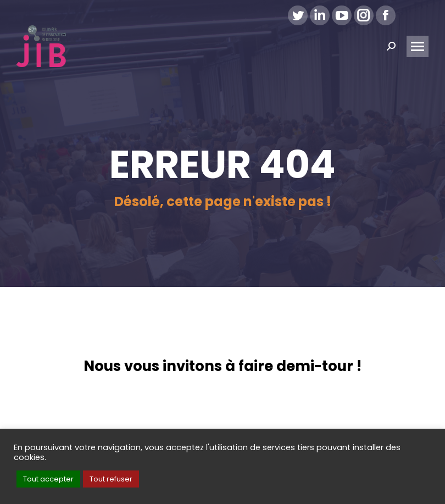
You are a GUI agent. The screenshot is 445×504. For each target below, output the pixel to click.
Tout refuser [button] (111, 479)
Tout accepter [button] (48, 479)
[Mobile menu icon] (418, 46)
